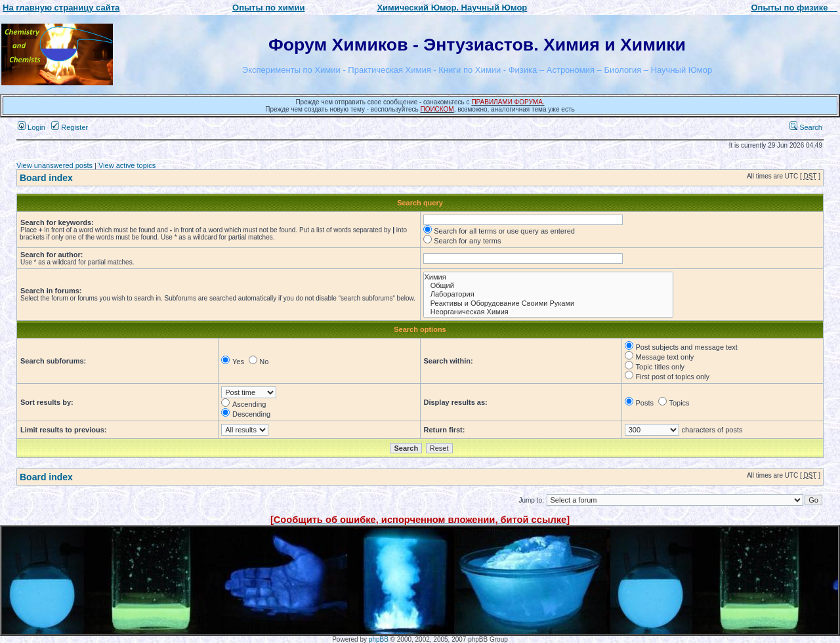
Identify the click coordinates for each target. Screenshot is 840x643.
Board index (46, 178)
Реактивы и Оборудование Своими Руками (549, 303)
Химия (549, 277)
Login (31, 127)
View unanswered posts (54, 165)
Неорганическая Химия (549, 312)
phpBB (379, 639)
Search (806, 127)
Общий (549, 286)
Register (70, 127)
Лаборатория (549, 294)
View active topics (127, 165)
